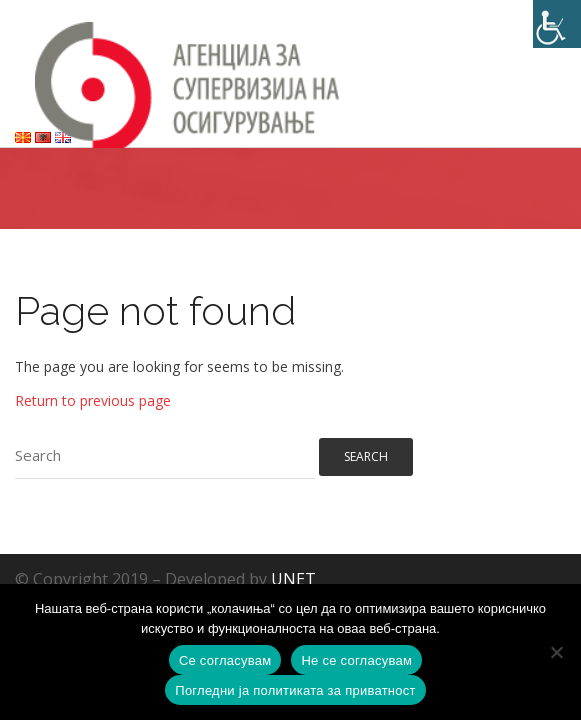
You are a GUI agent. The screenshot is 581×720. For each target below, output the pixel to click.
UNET (293, 579)
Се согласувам (225, 660)
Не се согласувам (356, 660)
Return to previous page (93, 400)
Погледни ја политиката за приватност (295, 690)
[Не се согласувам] (556, 652)
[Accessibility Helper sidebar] (557, 24)
